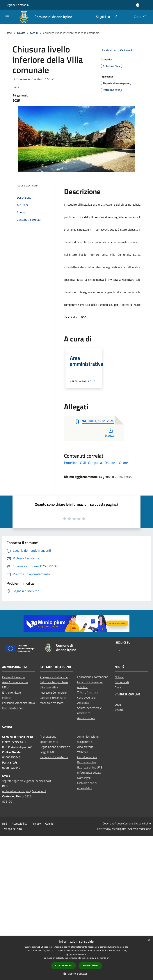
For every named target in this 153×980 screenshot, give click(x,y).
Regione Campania (17, 5)
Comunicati (122, 682)
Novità (21, 33)
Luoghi (119, 704)
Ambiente (83, 703)
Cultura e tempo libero (54, 682)
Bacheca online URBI (90, 767)
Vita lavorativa (49, 687)
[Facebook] (115, 17)
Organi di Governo (14, 677)
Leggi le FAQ (47, 752)
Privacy (36, 824)
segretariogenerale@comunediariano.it (27, 781)
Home (8, 33)
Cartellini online (87, 757)
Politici (6, 698)
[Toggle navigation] (7, 17)
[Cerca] (145, 17)
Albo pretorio (85, 747)
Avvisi (34, 33)
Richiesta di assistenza (54, 757)
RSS (5, 824)
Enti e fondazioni (13, 692)
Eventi (119, 710)
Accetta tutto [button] (63, 966)
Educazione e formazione (93, 677)
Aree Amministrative (15, 682)
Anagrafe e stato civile (54, 677)
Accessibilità (19, 824)
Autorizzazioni (86, 718)
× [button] (149, 940)
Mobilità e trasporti (52, 703)
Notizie (119, 677)
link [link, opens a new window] (108, 958)
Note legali (84, 778)
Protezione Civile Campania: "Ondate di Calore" (97, 463)
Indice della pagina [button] (27, 186)
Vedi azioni (128, 50)
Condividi (110, 50)
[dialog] (76, 958)
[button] (76, 974)
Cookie (49, 824)
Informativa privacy (89, 773)
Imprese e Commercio (53, 692)
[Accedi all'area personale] (138, 5)
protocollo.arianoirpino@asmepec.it (24, 791)
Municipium (119, 829)
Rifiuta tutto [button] (90, 965)
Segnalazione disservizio (55, 747)
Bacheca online (87, 762)
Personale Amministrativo (18, 703)
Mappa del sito (13, 829)
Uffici (5, 687)
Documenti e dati (13, 708)
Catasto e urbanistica (53, 698)
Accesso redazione (139, 829)
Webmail (83, 752)
